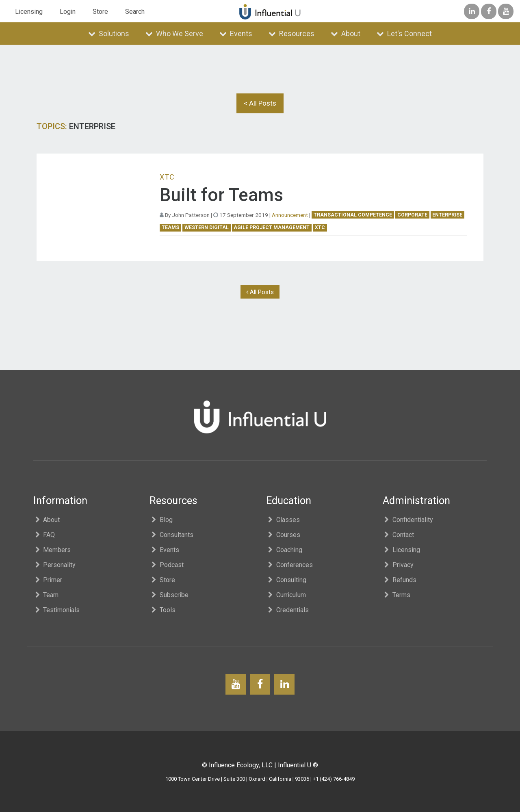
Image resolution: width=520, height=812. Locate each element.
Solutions (109, 34)
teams (170, 227)
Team (46, 595)
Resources (291, 34)
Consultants (171, 535)
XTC (320, 227)
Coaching (284, 550)
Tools (162, 610)
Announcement (290, 215)
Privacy (398, 565)
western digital (207, 227)
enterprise (447, 215)
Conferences (289, 565)
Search (135, 12)
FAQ (44, 535)
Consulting (286, 580)
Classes (283, 520)
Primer (48, 580)
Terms (397, 595)
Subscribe (169, 595)
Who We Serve (174, 34)
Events (236, 34)
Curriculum (286, 595)
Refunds (400, 580)
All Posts (260, 292)
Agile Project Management (272, 227)
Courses (283, 535)
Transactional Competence (353, 215)
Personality (55, 565)
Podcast (167, 565)
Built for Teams (221, 195)
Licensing (29, 12)
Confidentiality (408, 520)
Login (68, 12)
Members (52, 550)
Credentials (287, 610)
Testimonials (57, 610)
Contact (399, 535)
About (346, 34)
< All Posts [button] (260, 103)
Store (100, 12)
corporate (412, 215)
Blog (161, 520)
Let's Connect (404, 34)
